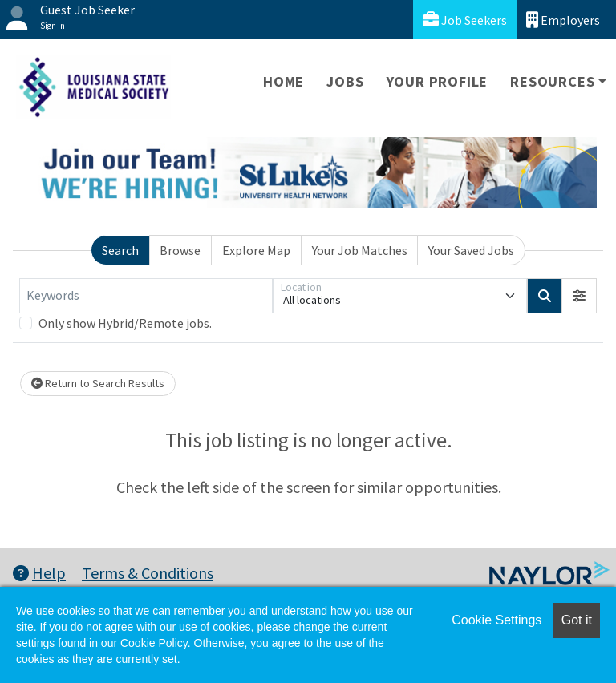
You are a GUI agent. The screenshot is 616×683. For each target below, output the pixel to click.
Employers (563, 20)
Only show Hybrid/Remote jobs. (125, 323)
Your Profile (438, 81)
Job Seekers (465, 20)
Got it (577, 620)
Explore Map (256, 250)
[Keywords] (146, 296)
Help (39, 573)
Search (120, 250)
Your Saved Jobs (471, 250)
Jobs (345, 81)
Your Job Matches (360, 250)
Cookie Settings (496, 620)
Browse (180, 250)
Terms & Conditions (148, 573)
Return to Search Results (98, 383)
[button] (579, 296)
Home (284, 81)
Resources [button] (552, 81)
